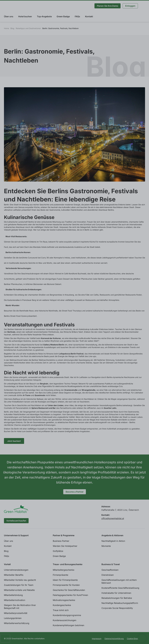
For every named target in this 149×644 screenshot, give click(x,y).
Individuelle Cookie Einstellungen (20, 637)
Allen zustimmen (137, 637)
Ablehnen (116, 637)
